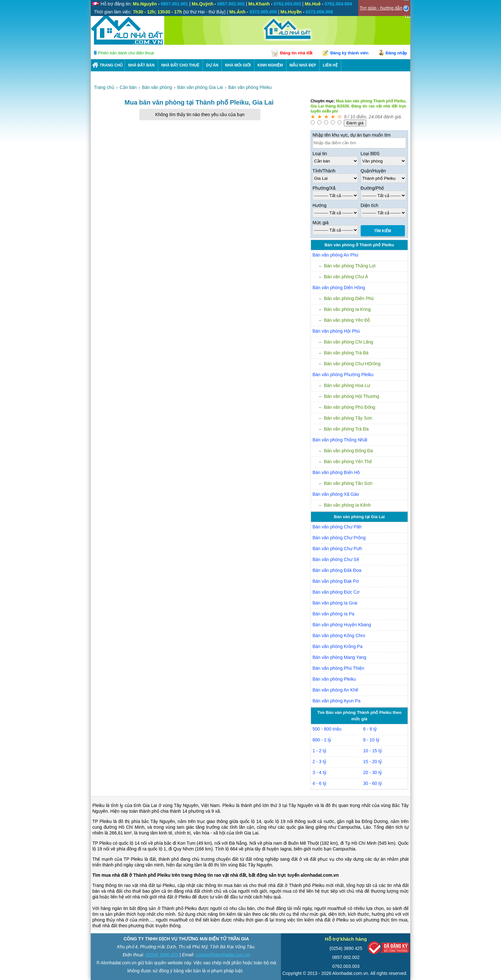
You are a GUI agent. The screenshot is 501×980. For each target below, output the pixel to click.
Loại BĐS (370, 154)
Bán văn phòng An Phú (335, 255)
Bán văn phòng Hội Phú (336, 331)
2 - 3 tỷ (319, 762)
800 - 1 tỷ (322, 740)
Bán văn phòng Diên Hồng (339, 288)
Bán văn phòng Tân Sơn (348, 483)
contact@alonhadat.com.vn (223, 955)
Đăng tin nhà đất (296, 53)
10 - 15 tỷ (373, 751)
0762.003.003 (346, 966)
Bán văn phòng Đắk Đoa (337, 570)
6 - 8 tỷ (370, 729)
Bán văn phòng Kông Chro (339, 636)
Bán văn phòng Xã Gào (336, 494)
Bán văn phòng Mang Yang (339, 657)
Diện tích (370, 205)
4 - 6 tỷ (319, 783)
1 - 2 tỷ (319, 751)
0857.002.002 (346, 957)
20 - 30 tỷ (373, 772)
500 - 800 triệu (327, 729)
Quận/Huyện (373, 171)
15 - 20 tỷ (373, 762)
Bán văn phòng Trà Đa (346, 429)
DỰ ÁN (212, 65)
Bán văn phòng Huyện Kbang (342, 625)
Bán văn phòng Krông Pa (337, 646)
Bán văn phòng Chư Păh (337, 527)
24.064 (376, 117)
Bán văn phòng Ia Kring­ (347, 309)
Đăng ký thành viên (349, 53)
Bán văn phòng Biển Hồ (336, 472)
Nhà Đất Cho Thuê (180, 65)
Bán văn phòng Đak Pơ (336, 581)
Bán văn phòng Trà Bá (346, 353)
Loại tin (320, 154)
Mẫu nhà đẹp (303, 65)
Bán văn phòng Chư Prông (339, 538)
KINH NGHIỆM (270, 65)
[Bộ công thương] (389, 949)
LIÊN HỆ (330, 65)
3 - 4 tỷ (319, 772)
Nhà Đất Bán (141, 65)
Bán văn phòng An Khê (335, 690)
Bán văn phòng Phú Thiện (338, 668)
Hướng (320, 205)
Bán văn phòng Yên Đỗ (347, 320)
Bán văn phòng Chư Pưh (337, 549)
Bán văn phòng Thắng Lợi (350, 266)
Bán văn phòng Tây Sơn (348, 418)
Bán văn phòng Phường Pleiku (343, 375)
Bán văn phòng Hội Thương (352, 396)
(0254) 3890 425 (162, 955)
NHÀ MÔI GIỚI (238, 65)
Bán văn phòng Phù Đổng (350, 407)
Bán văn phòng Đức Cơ (336, 592)
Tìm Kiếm (383, 231)
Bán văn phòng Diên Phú (349, 298)
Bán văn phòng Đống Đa (349, 451)
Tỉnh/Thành (324, 171)
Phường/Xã (324, 188)
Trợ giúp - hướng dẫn (381, 8)
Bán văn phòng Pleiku (334, 679)
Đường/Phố (372, 188)
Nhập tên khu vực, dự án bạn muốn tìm (351, 135)
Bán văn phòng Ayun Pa (336, 701)
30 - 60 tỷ (373, 783)
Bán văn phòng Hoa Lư (347, 385)
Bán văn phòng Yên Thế (348, 462)
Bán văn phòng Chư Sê (336, 559)
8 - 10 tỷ (371, 740)
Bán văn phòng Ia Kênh (347, 505)
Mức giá (320, 223)
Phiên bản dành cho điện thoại (126, 53)
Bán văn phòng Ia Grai (335, 603)
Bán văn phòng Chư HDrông (352, 364)
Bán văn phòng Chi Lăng (349, 342)
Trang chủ (111, 65)
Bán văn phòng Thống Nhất (340, 440)
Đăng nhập (396, 53)
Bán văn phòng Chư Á (346, 277)
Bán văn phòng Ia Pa (333, 614)
